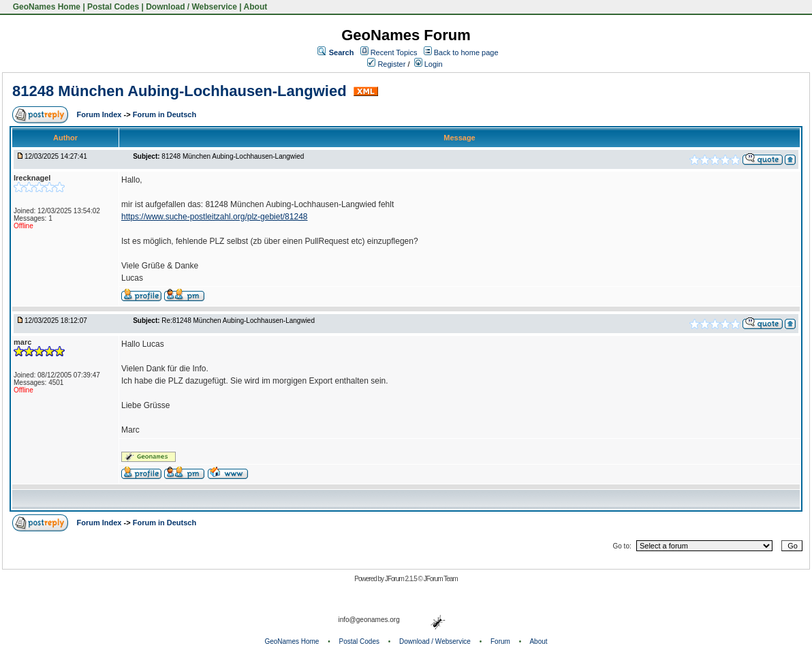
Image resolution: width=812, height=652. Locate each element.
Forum (500, 641)
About (256, 7)
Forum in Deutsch (165, 114)
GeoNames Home (45, 7)
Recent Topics (394, 52)
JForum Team (441, 579)
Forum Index (100, 114)
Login (428, 64)
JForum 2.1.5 (402, 579)
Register (386, 64)
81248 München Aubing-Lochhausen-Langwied (182, 91)
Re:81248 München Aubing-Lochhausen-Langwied (238, 321)
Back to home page (466, 52)
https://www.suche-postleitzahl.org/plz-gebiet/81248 (215, 217)
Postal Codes (113, 7)
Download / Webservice (191, 7)
